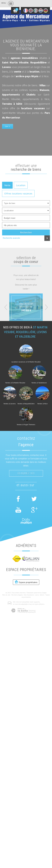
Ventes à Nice (42, 404)
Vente (7, 185)
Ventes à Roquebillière (26, 404)
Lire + (8, 126)
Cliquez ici (26, 473)
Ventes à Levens (10, 404)
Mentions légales (17, 595)
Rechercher (26, 232)
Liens (37, 595)
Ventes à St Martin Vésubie (15, 383)
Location (21, 185)
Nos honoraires (29, 595)
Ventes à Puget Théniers (26, 425)
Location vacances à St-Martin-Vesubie (26, 362)
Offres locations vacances (18, 193)
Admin (42, 595)
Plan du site (6, 595)
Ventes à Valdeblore (39, 383)
